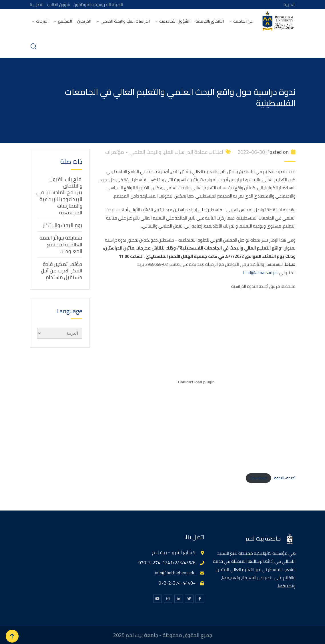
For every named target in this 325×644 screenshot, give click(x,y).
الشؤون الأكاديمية (175, 21)
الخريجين (84, 21)
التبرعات (42, 21)
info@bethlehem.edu (175, 573)
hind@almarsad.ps (260, 273)
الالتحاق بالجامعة (210, 21)
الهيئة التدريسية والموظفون (100, 4)
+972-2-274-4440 (177, 583)
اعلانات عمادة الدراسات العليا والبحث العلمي (176, 152)
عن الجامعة (243, 21)
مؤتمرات (115, 152)
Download (258, 478)
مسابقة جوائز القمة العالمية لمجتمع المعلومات (61, 244)
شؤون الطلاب (59, 4)
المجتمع (65, 21)
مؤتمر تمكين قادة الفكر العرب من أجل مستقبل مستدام (62, 270)
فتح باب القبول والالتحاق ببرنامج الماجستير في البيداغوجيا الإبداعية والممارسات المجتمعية (59, 196)
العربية (289, 4)
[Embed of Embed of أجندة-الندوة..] (197, 382)
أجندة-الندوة (285, 478)
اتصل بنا (37, 4)
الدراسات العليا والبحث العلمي (125, 21)
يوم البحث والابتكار (62, 225)
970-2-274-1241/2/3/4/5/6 (167, 562)
